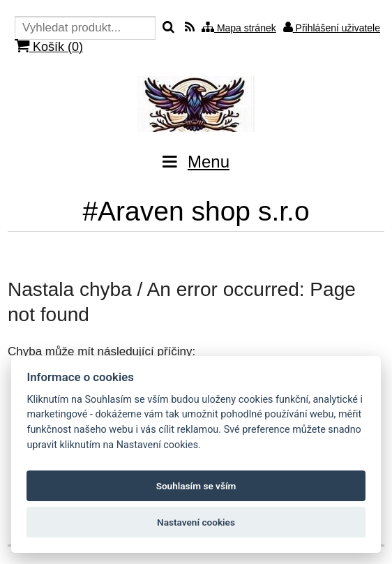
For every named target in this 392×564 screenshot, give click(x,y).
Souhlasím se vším (196, 486)
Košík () (49, 46)
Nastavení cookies (196, 522)
